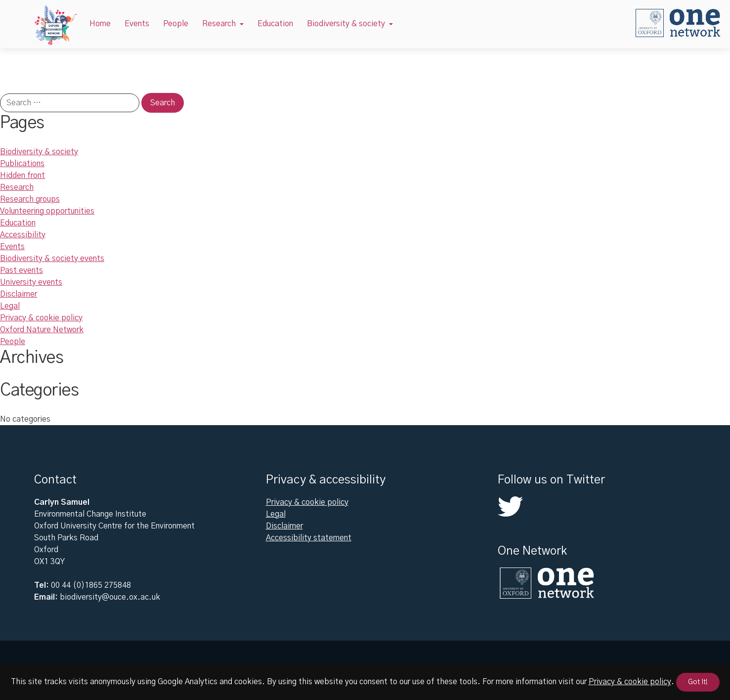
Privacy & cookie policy (41, 318)
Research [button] (219, 24)
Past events (21, 270)
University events (31, 282)
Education (275, 24)
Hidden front (22, 175)
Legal (10, 306)
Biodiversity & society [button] (346, 24)
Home (100, 24)
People (176, 24)
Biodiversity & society (39, 152)
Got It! (698, 682)
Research (17, 187)
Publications (22, 164)
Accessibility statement (309, 538)
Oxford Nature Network (42, 330)
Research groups (30, 199)
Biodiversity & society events (52, 259)
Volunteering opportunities (47, 211)
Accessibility (23, 235)
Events (137, 24)
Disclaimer (19, 294)
